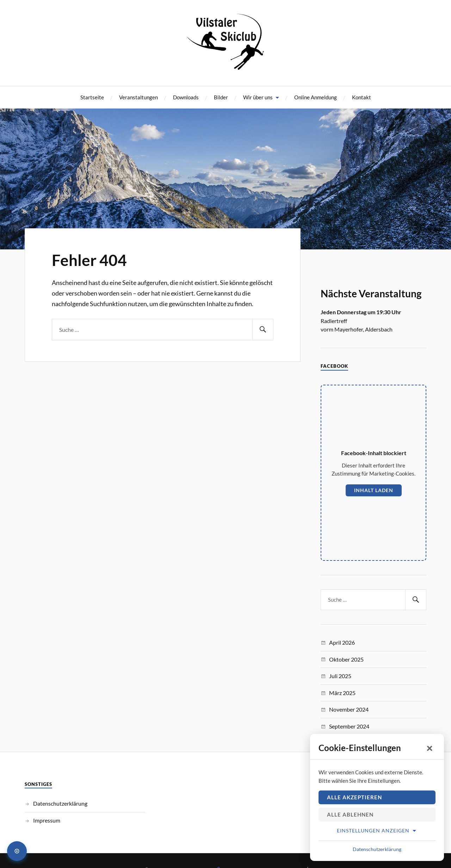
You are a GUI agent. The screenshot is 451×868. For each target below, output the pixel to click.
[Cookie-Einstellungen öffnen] (17, 851)
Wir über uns (258, 97)
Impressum (47, 820)
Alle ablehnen (350, 814)
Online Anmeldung (316, 97)
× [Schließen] (430, 748)
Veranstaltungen (138, 97)
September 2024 (349, 726)
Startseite (92, 97)
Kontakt (362, 97)
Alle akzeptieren (354, 797)
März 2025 (342, 693)
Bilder (221, 97)
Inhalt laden (374, 490)
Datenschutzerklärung (60, 803)
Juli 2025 (340, 676)
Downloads (186, 97)
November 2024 (349, 709)
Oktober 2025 (346, 659)
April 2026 (342, 642)
